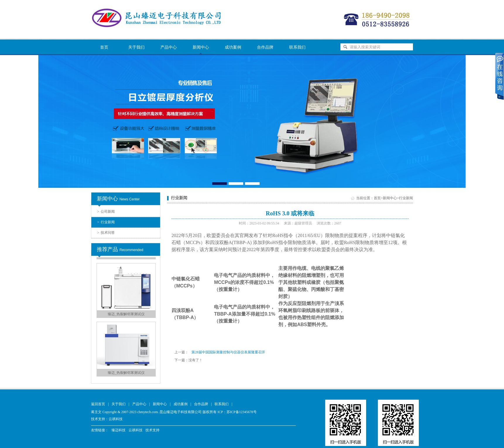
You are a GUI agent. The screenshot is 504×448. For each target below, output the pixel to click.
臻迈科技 (119, 430)
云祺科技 (116, 419)
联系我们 (297, 47)
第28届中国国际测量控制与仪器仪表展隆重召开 (228, 352)
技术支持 (152, 430)
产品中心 (169, 47)
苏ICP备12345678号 (242, 412)
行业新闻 (106, 222)
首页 (104, 47)
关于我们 (136, 47)
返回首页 (98, 404)
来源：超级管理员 (298, 223)
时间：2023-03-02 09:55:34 (259, 223)
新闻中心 (201, 47)
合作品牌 (265, 47)
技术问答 (106, 233)
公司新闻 (106, 212)
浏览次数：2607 (329, 223)
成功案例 (233, 47)
